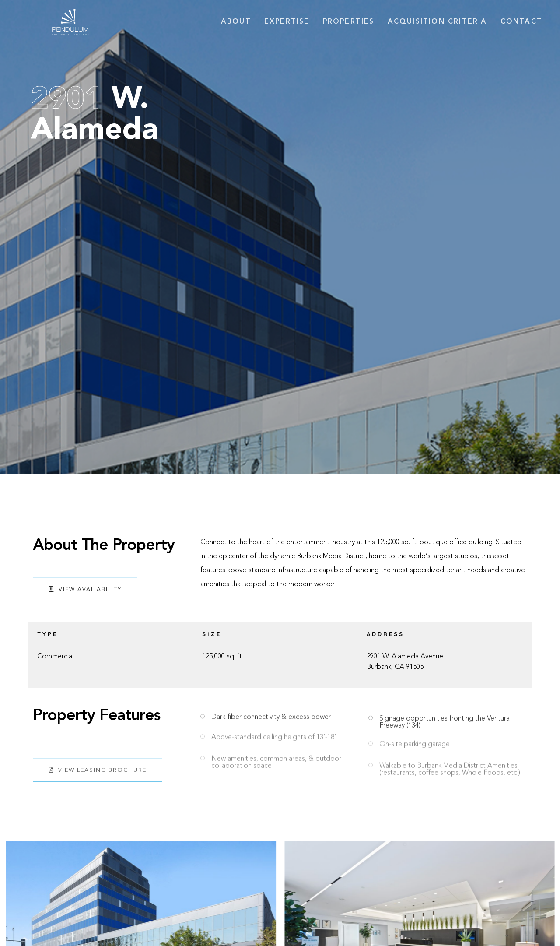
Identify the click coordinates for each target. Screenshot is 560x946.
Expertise (287, 22)
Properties (349, 22)
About (236, 22)
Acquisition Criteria (437, 22)
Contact (521, 22)
